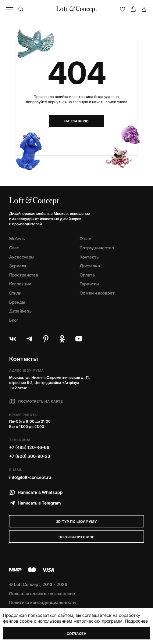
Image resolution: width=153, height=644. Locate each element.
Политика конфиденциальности (42, 602)
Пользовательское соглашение (42, 593)
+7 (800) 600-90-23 (30, 456)
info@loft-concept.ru (30, 477)
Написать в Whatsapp (36, 492)
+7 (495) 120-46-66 (29, 447)
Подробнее (136, 621)
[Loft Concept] (77, 9)
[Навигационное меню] (10, 9)
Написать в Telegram (35, 503)
